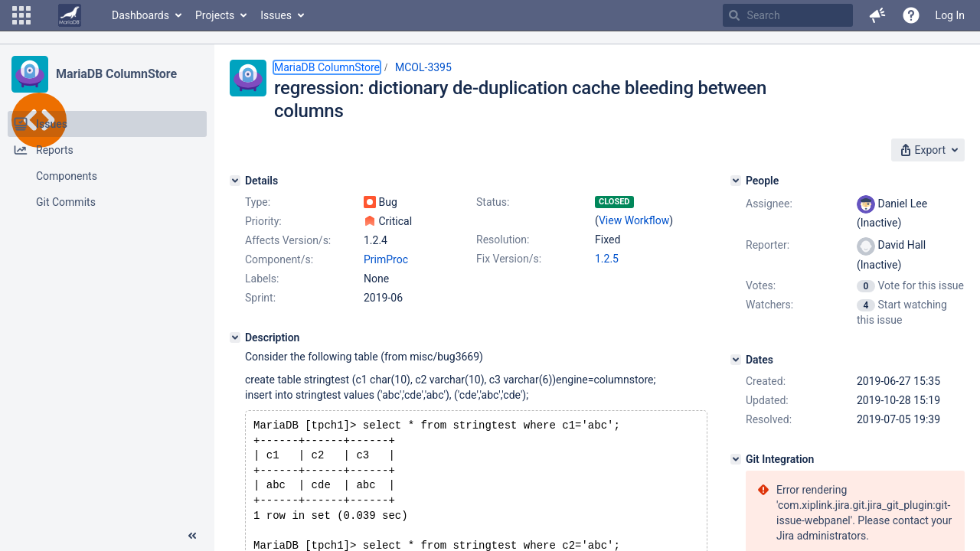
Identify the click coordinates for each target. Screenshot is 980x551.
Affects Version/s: (288, 240)
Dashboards (140, 15)
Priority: (263, 221)
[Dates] (736, 360)
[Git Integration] (736, 459)
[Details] (235, 181)
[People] (736, 181)
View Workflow (634, 220)
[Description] (235, 337)
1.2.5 (607, 259)
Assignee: (769, 204)
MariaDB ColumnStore (116, 74)
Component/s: (279, 259)
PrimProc (386, 259)
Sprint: (260, 298)
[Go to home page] (70, 15)
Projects (215, 15)
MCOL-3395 (423, 67)
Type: (258, 202)
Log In (950, 15)
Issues (276, 15)
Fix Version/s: (509, 259)
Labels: (262, 279)
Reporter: (768, 245)
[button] (21, 15)
